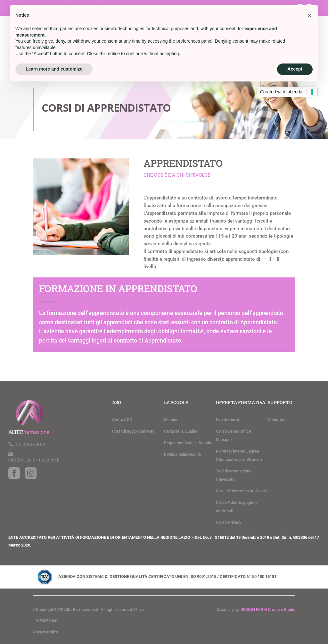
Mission (171, 420)
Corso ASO (122, 420)
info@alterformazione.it (34, 460)
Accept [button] (295, 69)
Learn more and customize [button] (54, 69)
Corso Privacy (229, 522)
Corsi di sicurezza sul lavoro (242, 491)
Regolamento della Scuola (188, 443)
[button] (309, 15)
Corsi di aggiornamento (133, 431)
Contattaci (277, 420)
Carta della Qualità (181, 431)
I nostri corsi (227, 420)
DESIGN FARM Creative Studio (268, 610)
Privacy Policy (45, 632)
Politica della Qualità (182, 454)
